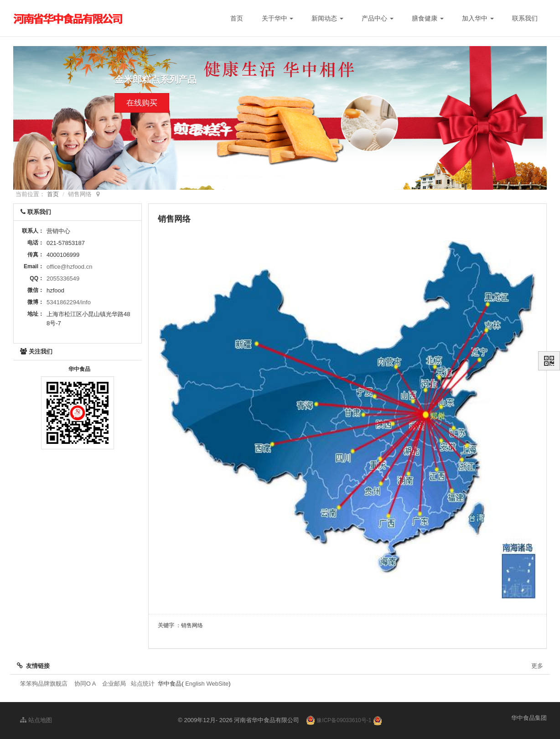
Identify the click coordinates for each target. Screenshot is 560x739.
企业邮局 (114, 684)
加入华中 (478, 18)
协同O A (85, 684)
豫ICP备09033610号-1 (344, 720)
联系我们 (525, 18)
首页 (237, 18)
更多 (537, 666)
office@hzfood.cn (69, 267)
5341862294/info (69, 302)
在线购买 (142, 103)
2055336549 (63, 278)
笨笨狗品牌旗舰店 (44, 684)
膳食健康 (428, 18)
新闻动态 (327, 18)
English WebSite (207, 684)
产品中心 (378, 18)
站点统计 (143, 684)
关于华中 (278, 18)
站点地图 (36, 720)
